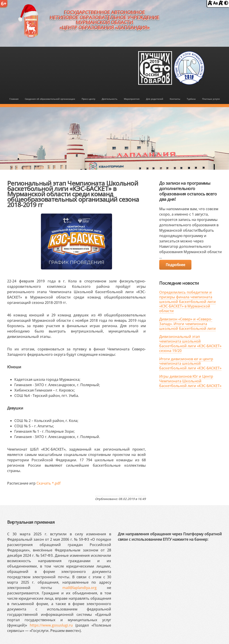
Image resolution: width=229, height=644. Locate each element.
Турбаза (191, 99)
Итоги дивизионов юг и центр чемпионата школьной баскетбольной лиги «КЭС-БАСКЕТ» (190, 364)
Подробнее (175, 265)
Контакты (175, 99)
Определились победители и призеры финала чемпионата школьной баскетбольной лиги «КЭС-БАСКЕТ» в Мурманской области (188, 302)
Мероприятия (132, 99)
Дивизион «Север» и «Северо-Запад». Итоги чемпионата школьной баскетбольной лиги (188, 324)
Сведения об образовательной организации (50, 99)
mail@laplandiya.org (80, 588)
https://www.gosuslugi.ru (51, 625)
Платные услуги (211, 99)
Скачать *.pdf (49, 483)
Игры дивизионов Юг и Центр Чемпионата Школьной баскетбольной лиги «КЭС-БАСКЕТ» (190, 381)
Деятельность (110, 99)
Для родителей (155, 99)
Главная (14, 99)
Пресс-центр (88, 99)
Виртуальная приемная (31, 522)
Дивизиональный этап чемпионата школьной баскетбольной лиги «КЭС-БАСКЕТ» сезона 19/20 (190, 343)
